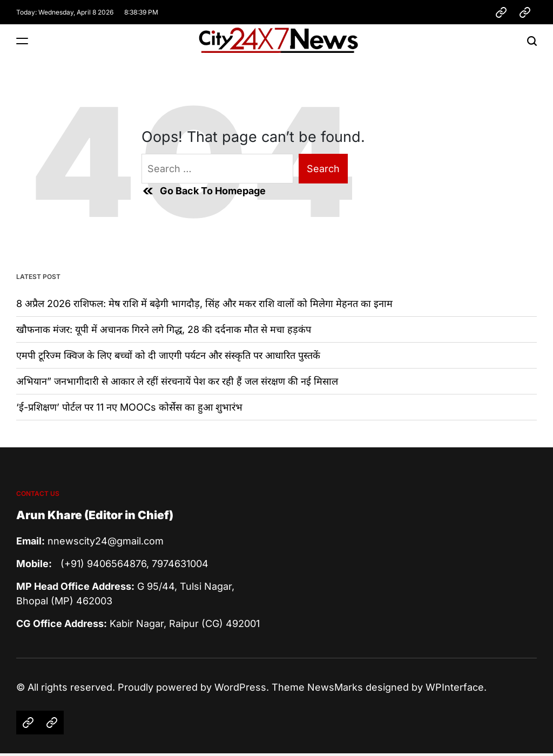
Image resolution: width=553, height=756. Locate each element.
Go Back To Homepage (204, 191)
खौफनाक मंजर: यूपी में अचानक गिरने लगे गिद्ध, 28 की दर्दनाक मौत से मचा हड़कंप (164, 329)
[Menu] (22, 41)
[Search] (532, 41)
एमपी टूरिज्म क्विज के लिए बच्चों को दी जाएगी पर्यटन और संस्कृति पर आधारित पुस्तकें (168, 355)
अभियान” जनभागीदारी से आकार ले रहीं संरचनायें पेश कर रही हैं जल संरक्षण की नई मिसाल (177, 381)
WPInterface (455, 687)
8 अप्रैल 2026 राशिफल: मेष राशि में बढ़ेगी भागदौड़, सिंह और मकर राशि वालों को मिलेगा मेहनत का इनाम (204, 304)
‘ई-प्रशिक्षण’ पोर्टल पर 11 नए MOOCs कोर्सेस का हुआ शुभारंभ (129, 407)
